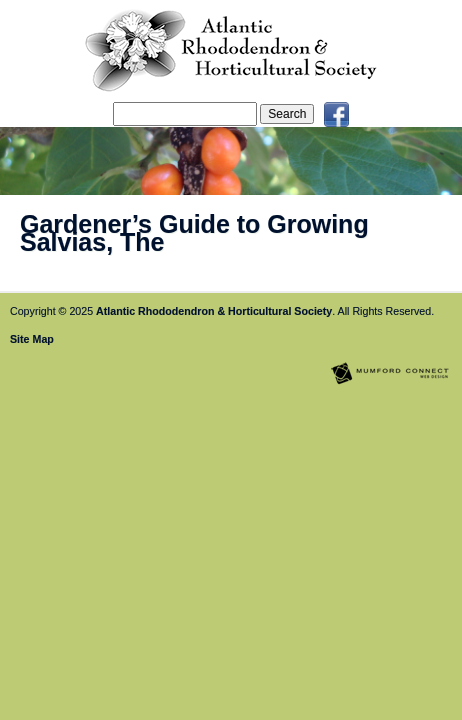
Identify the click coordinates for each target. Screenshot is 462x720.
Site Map (32, 339)
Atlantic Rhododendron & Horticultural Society (214, 311)
